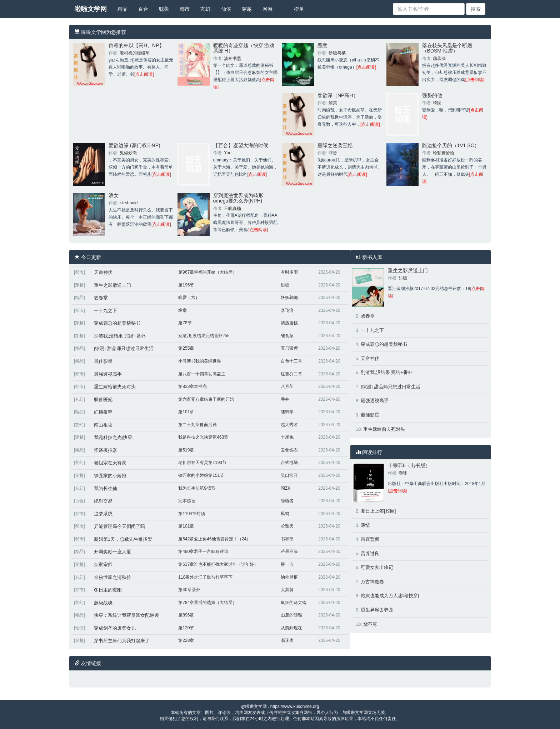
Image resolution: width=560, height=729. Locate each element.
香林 (285, 399)
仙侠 (226, 9)
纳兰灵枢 (289, 577)
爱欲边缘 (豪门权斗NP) (134, 145)
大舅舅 (287, 590)
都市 (185, 9)
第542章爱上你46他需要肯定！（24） (214, 539)
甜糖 (285, 285)
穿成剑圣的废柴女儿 (115, 628)
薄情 (365, 525)
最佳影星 (103, 361)
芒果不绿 (289, 551)
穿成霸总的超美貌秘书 (117, 323)
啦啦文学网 (91, 9)
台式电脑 (289, 463)
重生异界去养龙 (377, 610)
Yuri (228, 153)
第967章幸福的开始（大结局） (207, 272)
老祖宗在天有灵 (110, 463)
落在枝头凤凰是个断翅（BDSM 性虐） (447, 48)
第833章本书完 (192, 386)
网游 (267, 9)
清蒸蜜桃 (289, 323)
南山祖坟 (103, 425)
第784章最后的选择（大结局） (207, 603)
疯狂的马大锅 (294, 603)
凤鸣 (285, 514)
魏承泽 (439, 59)
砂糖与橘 (337, 53)
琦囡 (437, 103)
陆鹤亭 (287, 412)
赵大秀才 (289, 425)
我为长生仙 (106, 488)
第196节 (186, 285)
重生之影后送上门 (112, 285)
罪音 (333, 153)
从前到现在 (291, 628)
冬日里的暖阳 (108, 590)
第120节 (186, 628)
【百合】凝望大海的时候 (241, 145)
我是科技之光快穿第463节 (203, 437)
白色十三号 (291, 361)
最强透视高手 (108, 374)
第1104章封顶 (192, 514)
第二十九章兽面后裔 (197, 425)
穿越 (247, 9)
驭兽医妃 (103, 400)
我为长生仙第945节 (197, 488)
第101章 (186, 412)
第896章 (186, 615)
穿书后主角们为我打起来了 (122, 641)
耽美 (164, 9)
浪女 (114, 195)
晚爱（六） (189, 298)
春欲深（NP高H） (338, 95)
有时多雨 (289, 272)
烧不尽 (370, 624)
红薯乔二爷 (291, 374)
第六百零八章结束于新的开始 (206, 399)
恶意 (322, 45)
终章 (182, 310)
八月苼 (287, 386)
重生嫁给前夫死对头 (115, 387)
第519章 (186, 450)
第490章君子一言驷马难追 (203, 551)
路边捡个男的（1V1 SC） (451, 145)
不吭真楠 (232, 209)
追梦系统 (103, 514)
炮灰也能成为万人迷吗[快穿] (390, 596)
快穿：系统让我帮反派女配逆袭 (126, 615)
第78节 (185, 323)
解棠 (333, 103)
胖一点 (287, 564)
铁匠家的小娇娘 (110, 476)
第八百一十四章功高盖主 (202, 374)
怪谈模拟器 (106, 450)
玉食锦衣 (289, 450)
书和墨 (287, 539)
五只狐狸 (289, 348)
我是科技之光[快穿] (114, 437)
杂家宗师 (103, 565)
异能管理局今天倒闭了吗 (119, 526)
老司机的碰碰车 (135, 53)
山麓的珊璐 (291, 615)
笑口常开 (289, 475)
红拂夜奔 (103, 412)
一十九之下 (106, 311)
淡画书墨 (232, 59)
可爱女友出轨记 (377, 567)
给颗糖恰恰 (444, 153)
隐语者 (287, 501)
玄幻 (205, 9)
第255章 (186, 348)
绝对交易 (103, 501)
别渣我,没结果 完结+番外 (120, 336)
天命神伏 (103, 272)
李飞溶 (287, 310)
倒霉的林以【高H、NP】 (136, 45)
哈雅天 (287, 526)
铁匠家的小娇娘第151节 (201, 475)
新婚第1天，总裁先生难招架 (123, 539)
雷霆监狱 (370, 539)
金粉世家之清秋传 (112, 577)
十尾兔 (287, 437)
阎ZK (286, 488)
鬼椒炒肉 (128, 153)
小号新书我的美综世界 (200, 361)
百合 (143, 9)
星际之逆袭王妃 (335, 145)
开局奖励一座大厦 (112, 552)
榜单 (299, 9)
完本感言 (187, 501)
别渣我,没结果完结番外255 (204, 336)
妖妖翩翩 (289, 298)
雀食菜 (287, 336)
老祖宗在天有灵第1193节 (202, 463)
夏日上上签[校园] (378, 511)
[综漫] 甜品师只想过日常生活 (124, 348)
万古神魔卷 (372, 582)
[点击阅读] (144, 74)
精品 (122, 9)
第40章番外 (189, 590)
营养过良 (370, 553)
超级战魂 (103, 603)
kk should (129, 203)
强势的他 (432, 95)
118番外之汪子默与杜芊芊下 (205, 577)
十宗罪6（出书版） (409, 465)
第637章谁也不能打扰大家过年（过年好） (218, 564)
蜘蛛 (403, 473)
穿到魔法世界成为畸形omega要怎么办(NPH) (238, 198)
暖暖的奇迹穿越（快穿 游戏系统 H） (244, 48)
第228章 (186, 640)
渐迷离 (287, 640)
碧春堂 (101, 298)
